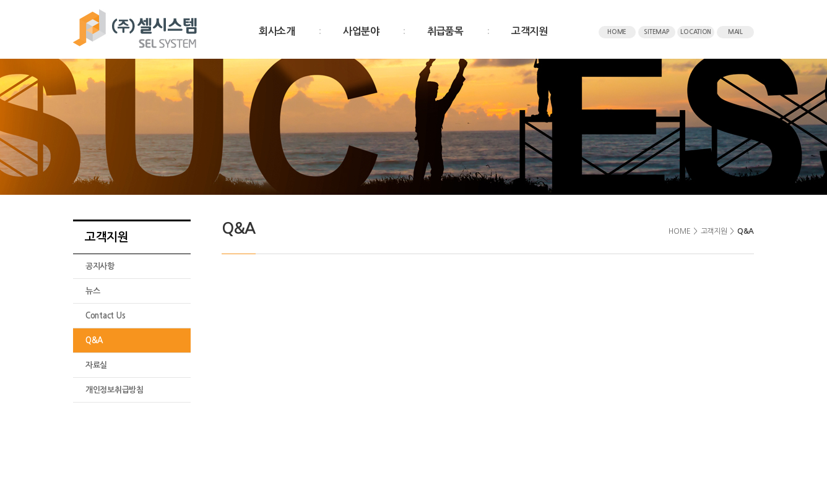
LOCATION (696, 32)
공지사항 (100, 266)
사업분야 (361, 31)
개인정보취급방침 (115, 390)
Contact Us (105, 316)
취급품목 (445, 31)
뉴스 (93, 291)
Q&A (94, 340)
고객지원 (530, 31)
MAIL (735, 32)
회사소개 (277, 31)
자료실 (96, 365)
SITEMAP (656, 32)
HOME (617, 32)
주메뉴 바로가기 (0, 0)
